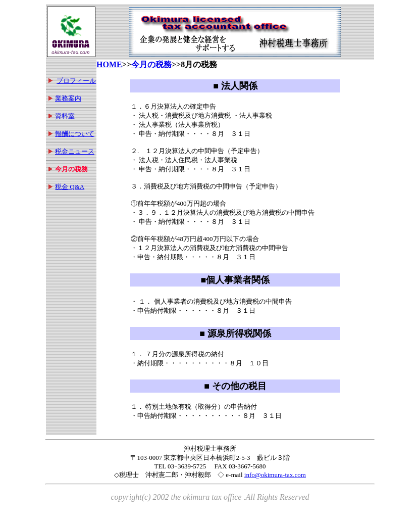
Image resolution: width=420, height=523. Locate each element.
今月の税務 (151, 64)
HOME (109, 64)
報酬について (75, 134)
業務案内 (68, 98)
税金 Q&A (70, 187)
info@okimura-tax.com (275, 475)
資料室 (65, 116)
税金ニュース (75, 151)
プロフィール (76, 81)
